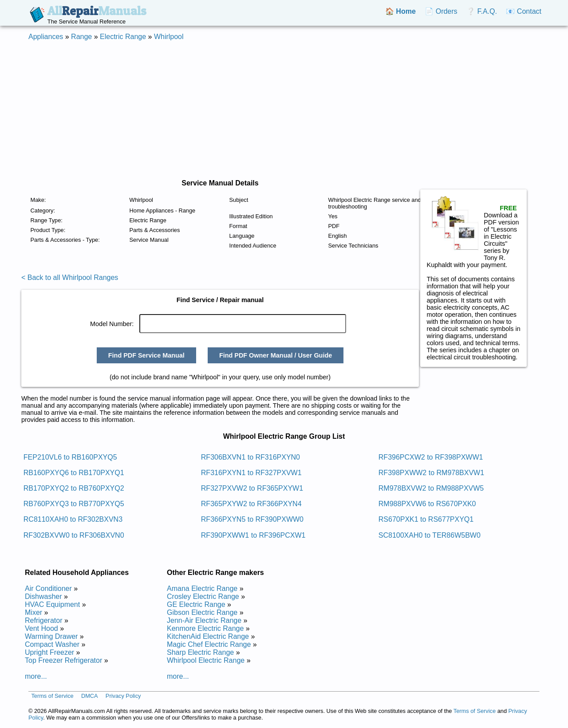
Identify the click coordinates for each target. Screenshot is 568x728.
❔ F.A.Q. (482, 11)
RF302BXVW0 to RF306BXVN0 (74, 535)
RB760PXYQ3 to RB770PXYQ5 (74, 504)
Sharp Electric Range (200, 652)
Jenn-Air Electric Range (204, 620)
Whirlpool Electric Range (206, 660)
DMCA (90, 696)
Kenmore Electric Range (205, 628)
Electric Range (123, 37)
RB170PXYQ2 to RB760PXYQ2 (74, 488)
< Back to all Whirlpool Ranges (70, 277)
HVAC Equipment (52, 604)
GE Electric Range (196, 604)
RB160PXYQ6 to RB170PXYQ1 (74, 473)
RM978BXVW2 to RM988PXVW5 (431, 488)
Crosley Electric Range (203, 596)
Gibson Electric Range (202, 612)
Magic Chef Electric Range (209, 644)
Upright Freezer (49, 652)
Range (81, 37)
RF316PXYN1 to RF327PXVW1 (251, 473)
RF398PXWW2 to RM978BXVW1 (431, 473)
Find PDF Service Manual (146, 355)
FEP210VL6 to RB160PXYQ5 (70, 457)
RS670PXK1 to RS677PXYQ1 (426, 519)
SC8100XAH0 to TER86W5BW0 (430, 535)
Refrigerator (43, 620)
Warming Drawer (51, 636)
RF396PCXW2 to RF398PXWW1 (431, 457)
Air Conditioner (48, 588)
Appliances (46, 37)
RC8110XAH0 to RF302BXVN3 (73, 519)
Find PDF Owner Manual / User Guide (276, 355)
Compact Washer (52, 644)
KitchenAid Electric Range (208, 636)
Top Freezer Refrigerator (63, 660)
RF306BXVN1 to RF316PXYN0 (250, 457)
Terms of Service (52, 696)
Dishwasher (43, 596)
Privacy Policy (123, 696)
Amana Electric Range (202, 588)
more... (36, 676)
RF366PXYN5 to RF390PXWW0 (252, 519)
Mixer (34, 612)
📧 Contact (524, 11)
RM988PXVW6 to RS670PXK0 (427, 504)
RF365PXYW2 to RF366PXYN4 (251, 504)
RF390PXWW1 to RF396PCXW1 (253, 535)
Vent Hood (41, 628)
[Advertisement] (284, 110)
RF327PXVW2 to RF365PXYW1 (252, 488)
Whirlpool (169, 37)
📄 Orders (441, 11)
